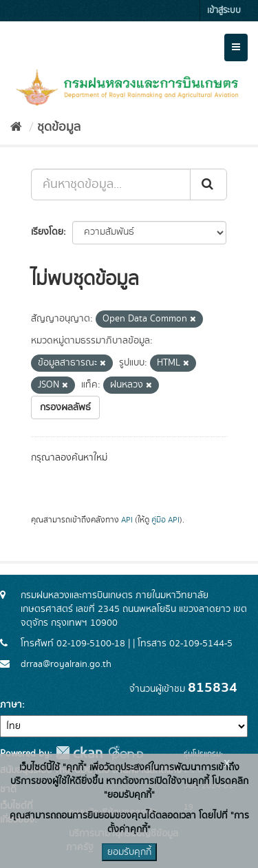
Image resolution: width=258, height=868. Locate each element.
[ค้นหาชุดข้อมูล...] (111, 184)
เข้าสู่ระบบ (224, 11)
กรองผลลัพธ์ (65, 407)
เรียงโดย (47, 232)
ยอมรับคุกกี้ (129, 852)
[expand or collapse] (236, 47)
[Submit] (208, 184)
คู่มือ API (165, 520)
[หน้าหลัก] (16, 127)
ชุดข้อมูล (59, 127)
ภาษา (11, 705)
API (127, 520)
